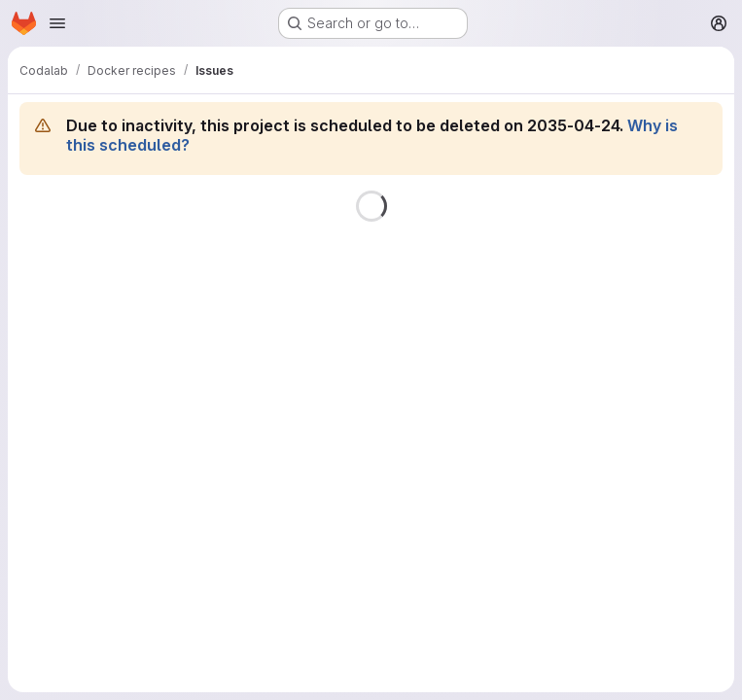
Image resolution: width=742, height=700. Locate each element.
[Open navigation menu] (57, 23)
